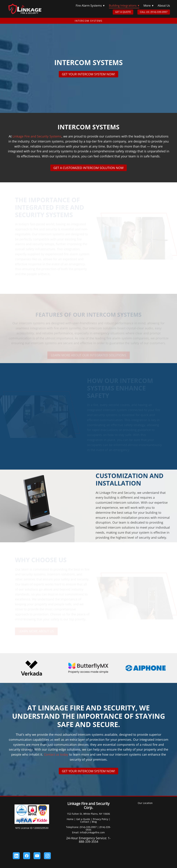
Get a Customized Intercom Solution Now (88, 168)
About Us (164, 5)
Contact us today (56, 754)
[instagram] (47, 856)
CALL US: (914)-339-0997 (154, 12)
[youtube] (37, 856)
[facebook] (27, 856)
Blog (94, 822)
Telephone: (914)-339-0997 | (83, 827)
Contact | (86, 822)
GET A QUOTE (123, 12)
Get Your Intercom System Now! (88, 74)
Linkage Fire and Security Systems (37, 136)
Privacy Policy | (102, 819)
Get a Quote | (84, 819)
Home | (71, 819)
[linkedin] (16, 856)
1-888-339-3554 (95, 840)
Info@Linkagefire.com (92, 832)
